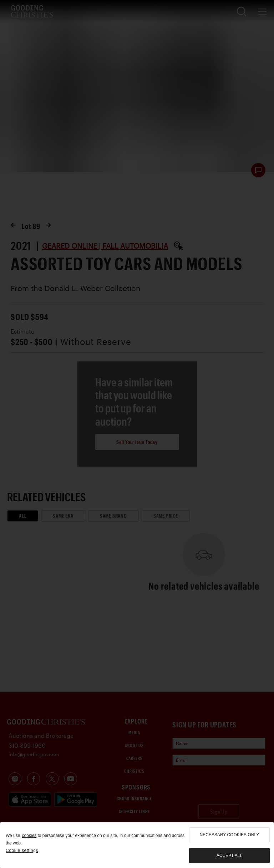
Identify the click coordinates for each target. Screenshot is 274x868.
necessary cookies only (230, 835)
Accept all (229, 856)
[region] (137, 845)
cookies (29, 836)
